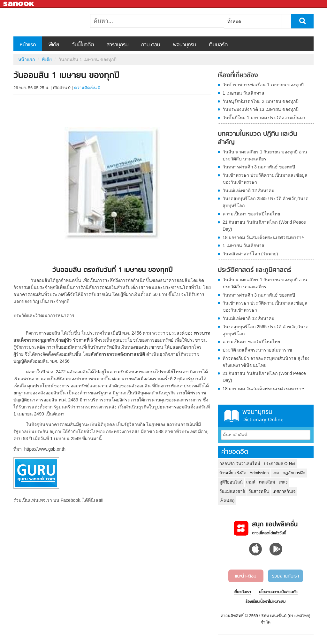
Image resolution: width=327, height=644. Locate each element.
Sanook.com (19, 4)
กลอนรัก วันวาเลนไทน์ (240, 464)
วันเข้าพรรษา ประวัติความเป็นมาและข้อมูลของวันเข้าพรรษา (265, 179)
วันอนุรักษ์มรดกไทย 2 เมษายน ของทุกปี (261, 101)
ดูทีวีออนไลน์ (231, 482)
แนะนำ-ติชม (246, 576)
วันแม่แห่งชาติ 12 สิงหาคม (248, 190)
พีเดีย (54, 45)
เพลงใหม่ (267, 482)
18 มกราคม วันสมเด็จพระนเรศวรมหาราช (264, 237)
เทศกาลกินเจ (284, 491)
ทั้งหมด (234, 21)
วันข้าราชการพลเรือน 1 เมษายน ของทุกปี (263, 85)
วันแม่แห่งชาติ (232, 491)
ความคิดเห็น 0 (87, 88)
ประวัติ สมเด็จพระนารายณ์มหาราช (257, 350)
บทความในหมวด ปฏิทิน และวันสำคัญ (257, 138)
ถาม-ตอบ (151, 45)
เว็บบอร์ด (218, 45)
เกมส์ (251, 482)
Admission (259, 473)
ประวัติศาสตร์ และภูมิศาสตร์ (255, 270)
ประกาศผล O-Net (280, 464)
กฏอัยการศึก (294, 473)
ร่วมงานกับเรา (285, 576)
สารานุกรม (118, 45)
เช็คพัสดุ (227, 501)
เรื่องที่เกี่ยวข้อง (238, 76)
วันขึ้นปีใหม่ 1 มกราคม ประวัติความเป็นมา (264, 118)
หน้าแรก (28, 45)
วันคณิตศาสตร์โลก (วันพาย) (250, 254)
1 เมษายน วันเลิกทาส (243, 93)
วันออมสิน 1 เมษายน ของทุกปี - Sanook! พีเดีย (47, 22)
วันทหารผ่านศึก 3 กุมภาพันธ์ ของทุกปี (259, 167)
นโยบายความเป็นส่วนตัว (278, 592)
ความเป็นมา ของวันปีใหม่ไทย (251, 214)
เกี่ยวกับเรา (242, 592)
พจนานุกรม (185, 45)
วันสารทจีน (259, 491)
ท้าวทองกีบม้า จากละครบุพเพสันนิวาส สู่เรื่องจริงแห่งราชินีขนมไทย (266, 362)
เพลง (283, 482)
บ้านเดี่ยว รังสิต (233, 473)
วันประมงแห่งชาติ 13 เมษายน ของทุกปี (261, 109)
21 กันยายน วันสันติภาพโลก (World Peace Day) (264, 226)
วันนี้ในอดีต (83, 45)
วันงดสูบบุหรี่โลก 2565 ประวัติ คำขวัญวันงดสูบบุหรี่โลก (266, 202)
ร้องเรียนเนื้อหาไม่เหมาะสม (266, 602)
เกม (276, 473)
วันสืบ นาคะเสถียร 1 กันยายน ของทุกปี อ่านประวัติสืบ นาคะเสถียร (265, 155)
